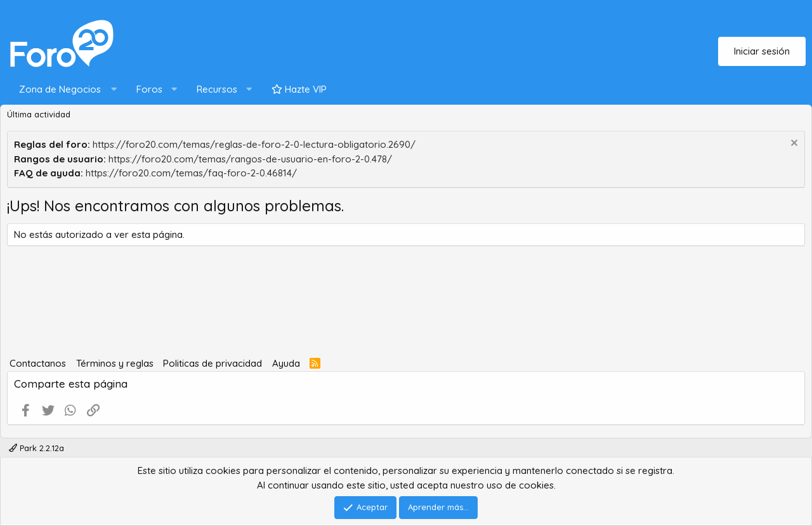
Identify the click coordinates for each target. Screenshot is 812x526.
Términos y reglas (115, 363)
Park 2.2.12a (36, 448)
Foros (149, 89)
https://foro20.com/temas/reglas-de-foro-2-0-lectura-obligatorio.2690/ (254, 144)
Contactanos (38, 363)
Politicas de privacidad (213, 363)
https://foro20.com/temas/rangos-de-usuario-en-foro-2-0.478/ (250, 159)
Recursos (217, 89)
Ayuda (286, 363)
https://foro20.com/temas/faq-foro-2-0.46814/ (191, 173)
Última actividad (39, 114)
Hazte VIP (299, 89)
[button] (65, 90)
